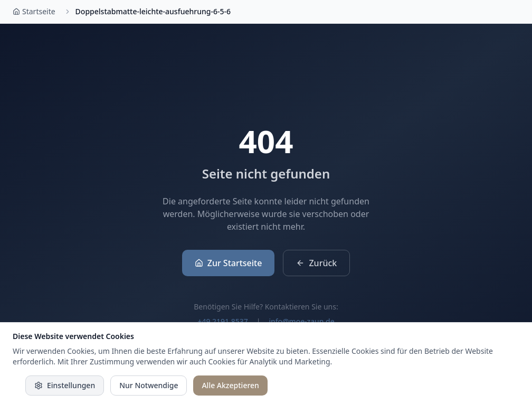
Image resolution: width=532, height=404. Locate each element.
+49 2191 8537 (222, 321)
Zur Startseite (229, 263)
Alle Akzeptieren (230, 385)
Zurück (316, 263)
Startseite (34, 11)
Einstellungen (65, 385)
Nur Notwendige (149, 385)
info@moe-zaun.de (301, 321)
